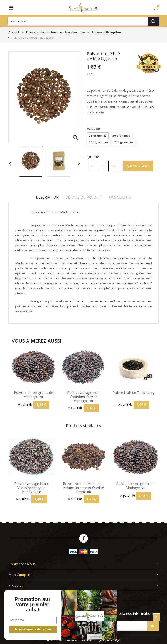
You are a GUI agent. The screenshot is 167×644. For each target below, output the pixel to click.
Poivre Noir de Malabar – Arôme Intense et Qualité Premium (83, 488)
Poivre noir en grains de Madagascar (33, 395)
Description (47, 197)
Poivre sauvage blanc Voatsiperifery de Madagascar (31, 488)
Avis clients (120, 197)
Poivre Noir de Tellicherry (134, 393)
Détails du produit (84, 197)
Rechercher (153, 21)
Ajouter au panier (138, 166)
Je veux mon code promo (33, 629)
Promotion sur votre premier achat (33, 604)
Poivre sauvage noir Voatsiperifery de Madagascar (83, 397)
